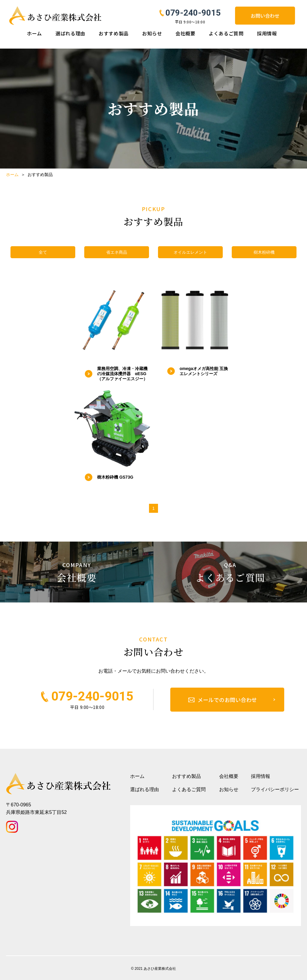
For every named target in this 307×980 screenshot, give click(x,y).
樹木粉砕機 (264, 252)
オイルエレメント (190, 252)
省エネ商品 (117, 252)
